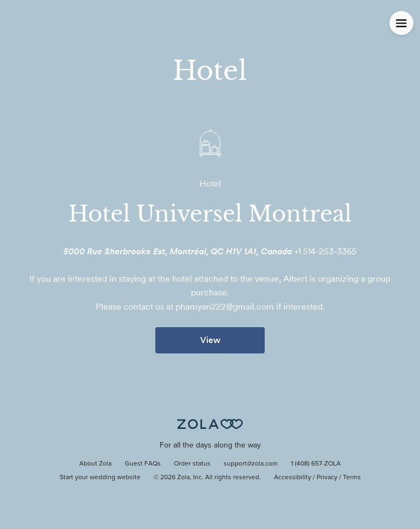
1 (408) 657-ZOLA (316, 464)
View (210, 340)
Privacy (327, 478)
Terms (352, 478)
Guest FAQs (143, 464)
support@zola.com (251, 464)
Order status (192, 464)
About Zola (95, 464)
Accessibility (293, 478)
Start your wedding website (100, 478)
